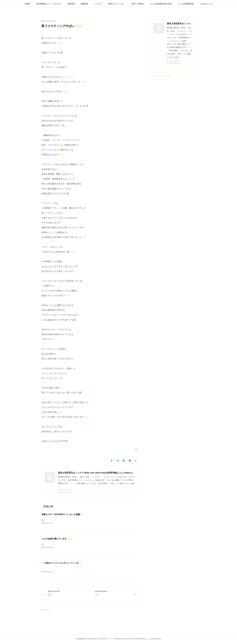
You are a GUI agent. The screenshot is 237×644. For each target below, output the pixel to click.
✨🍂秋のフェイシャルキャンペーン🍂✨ (61, 563)
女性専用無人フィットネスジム (49, 4)
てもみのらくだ (206, 4)
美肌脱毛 (84, 4)
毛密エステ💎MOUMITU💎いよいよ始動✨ (62, 514)
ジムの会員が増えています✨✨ (57, 539)
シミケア (98, 4)
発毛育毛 (71, 4)
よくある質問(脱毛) (186, 4)
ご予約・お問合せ (137, 4)
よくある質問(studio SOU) (161, 4)
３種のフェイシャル (116, 4)
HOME (27, 4)
